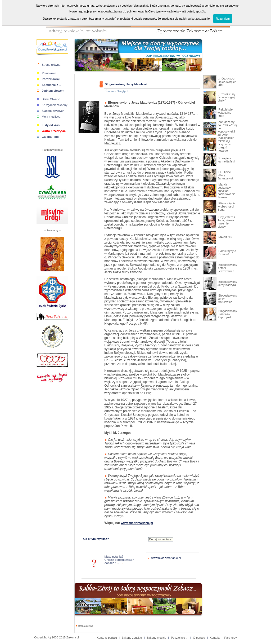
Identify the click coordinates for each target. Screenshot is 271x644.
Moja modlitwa (51, 117)
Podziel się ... (180, 638)
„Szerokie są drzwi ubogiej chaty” (226, 97)
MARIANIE (225, 237)
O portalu (199, 638)
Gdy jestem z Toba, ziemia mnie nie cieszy (226, 222)
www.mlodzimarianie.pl (166, 558)
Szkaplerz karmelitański (226, 160)
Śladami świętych (53, 111)
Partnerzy (231, 638)
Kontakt (214, 638)
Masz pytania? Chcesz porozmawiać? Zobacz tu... (119, 560)
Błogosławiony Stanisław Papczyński (227, 314)
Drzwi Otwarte (51, 99)
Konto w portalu (107, 638)
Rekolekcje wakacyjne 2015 (225, 113)
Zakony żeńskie (132, 638)
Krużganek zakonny (55, 105)
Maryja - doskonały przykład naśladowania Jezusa (226, 191)
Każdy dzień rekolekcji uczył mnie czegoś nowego (226, 144)
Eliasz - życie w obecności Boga (226, 206)
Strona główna (51, 65)
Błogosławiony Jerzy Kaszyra (227, 283)
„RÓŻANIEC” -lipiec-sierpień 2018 (227, 82)
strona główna (85, 626)
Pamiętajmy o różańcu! (227, 253)
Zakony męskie (156, 638)
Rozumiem (223, 19)
